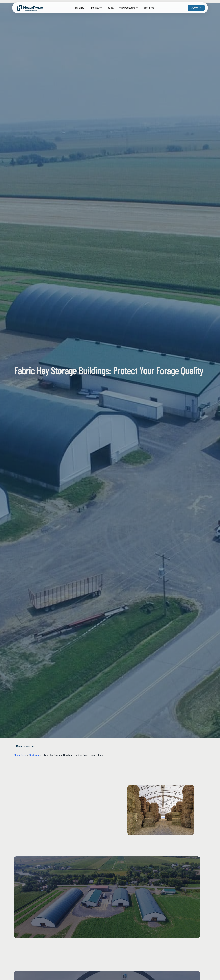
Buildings (81, 8)
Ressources (148, 8)
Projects (111, 8)
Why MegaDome (129, 8)
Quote (196, 8)
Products (97, 8)
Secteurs (34, 755)
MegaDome (20, 755)
